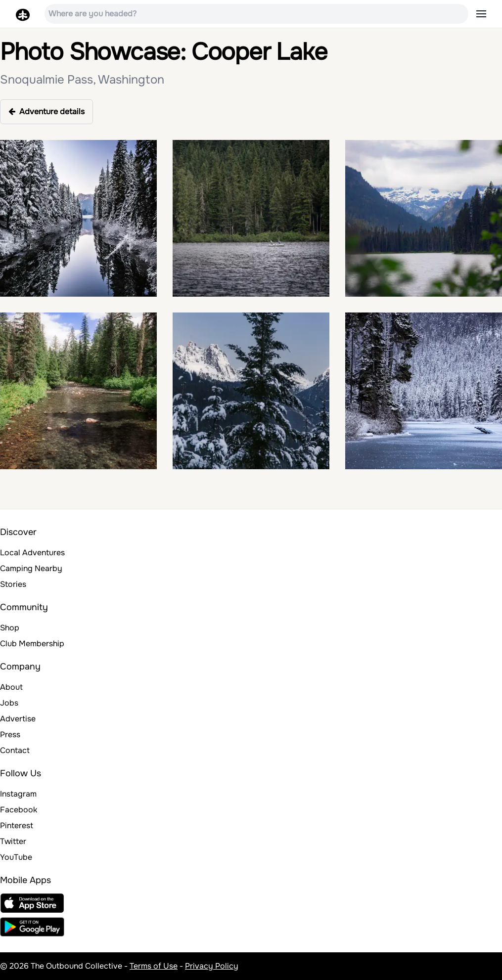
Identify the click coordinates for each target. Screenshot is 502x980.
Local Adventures (32, 553)
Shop (10, 628)
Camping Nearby (31, 568)
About (11, 687)
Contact (15, 750)
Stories (13, 584)
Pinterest (17, 825)
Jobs (9, 703)
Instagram (18, 794)
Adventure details (46, 111)
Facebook (19, 810)
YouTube (16, 857)
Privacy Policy (212, 966)
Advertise (18, 719)
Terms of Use (154, 966)
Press (10, 735)
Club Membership (32, 644)
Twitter (13, 841)
